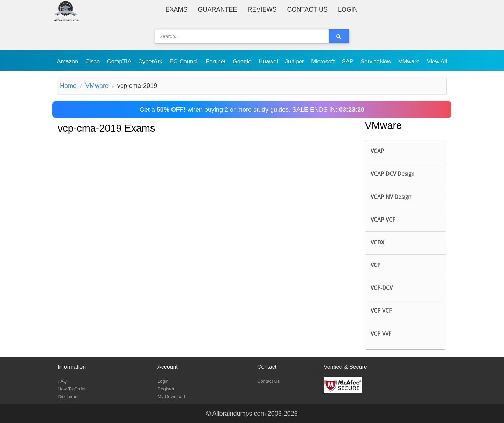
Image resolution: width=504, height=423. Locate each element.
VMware (410, 61)
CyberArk (151, 61)
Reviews (262, 9)
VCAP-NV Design (391, 197)
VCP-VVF (381, 334)
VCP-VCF (381, 311)
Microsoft (324, 61)
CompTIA (120, 61)
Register (166, 389)
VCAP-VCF (383, 220)
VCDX (377, 243)
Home (68, 86)
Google (243, 61)
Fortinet (217, 61)
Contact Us (307, 9)
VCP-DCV (382, 289)
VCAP (377, 152)
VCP (376, 266)
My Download (171, 397)
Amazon (68, 61)
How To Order (72, 389)
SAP (348, 61)
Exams (177, 9)
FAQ (62, 381)
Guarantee (218, 9)
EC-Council (185, 61)
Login (348, 9)
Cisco (93, 61)
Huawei (269, 61)
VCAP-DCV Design (393, 174)
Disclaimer (68, 397)
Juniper (295, 61)
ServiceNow (377, 61)
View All (437, 61)
